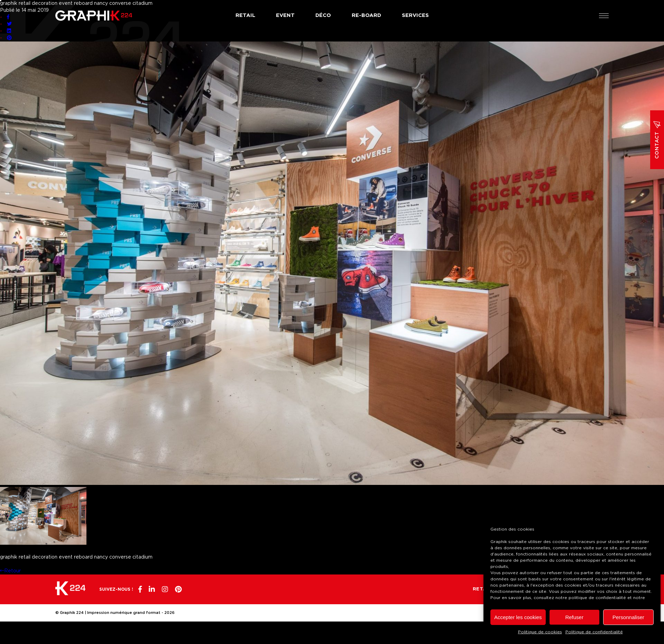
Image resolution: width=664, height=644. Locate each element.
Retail (245, 15)
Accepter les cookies (518, 617)
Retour (10, 571)
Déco (323, 15)
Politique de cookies (540, 632)
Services (415, 15)
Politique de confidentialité (594, 632)
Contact (657, 140)
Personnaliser (628, 617)
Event (285, 15)
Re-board (366, 15)
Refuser (574, 617)
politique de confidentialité (597, 598)
